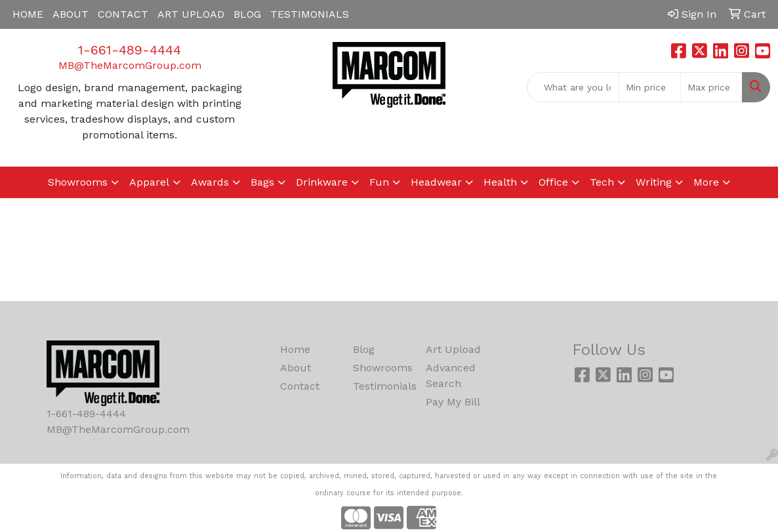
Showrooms (381, 368)
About (296, 368)
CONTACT (123, 14)
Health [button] (500, 182)
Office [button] (553, 182)
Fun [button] (379, 182)
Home (295, 349)
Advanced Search (451, 376)
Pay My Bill (453, 402)
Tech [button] (602, 182)
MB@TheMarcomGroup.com (130, 65)
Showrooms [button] (78, 182)
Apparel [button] (149, 182)
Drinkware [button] (322, 182)
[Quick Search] (573, 87)
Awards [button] (210, 182)
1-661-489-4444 (130, 50)
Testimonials (381, 386)
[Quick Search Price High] (711, 87)
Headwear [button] (436, 182)
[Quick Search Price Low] (650, 87)
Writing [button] (654, 182)
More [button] (706, 182)
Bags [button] (262, 182)
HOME (28, 14)
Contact (300, 386)
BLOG (247, 14)
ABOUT (71, 14)
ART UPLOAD (191, 14)
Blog (364, 349)
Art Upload (453, 349)
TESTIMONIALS (310, 14)
